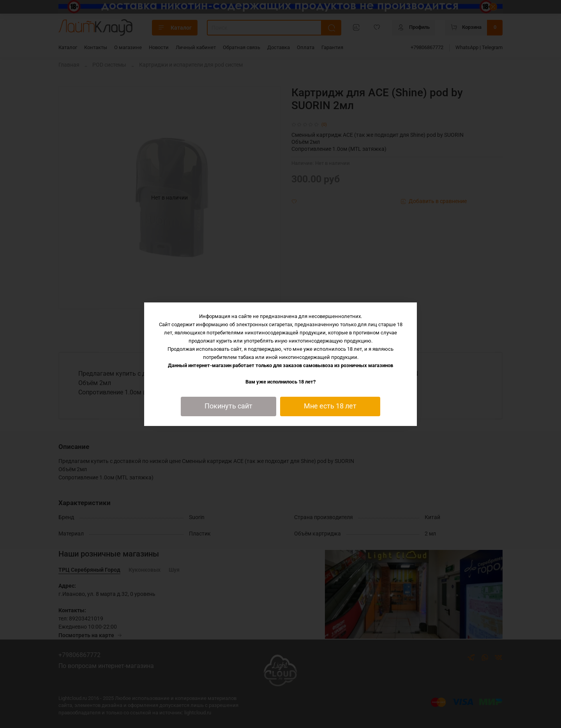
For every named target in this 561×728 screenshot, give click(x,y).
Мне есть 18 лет (330, 406)
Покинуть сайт (228, 406)
